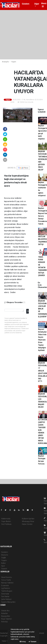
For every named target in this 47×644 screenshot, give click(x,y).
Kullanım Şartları (28, 519)
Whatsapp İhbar (28, 521)
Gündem (26, 4)
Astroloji (4, 622)
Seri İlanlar (5, 596)
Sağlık (4, 558)
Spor (3, 566)
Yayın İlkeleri (6, 521)
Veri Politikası (6, 524)
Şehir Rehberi (6, 599)
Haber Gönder (27, 524)
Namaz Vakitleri (7, 583)
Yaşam (14, 62)
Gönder (28, 311)
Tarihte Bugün (7, 591)
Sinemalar (5, 594)
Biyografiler (6, 616)
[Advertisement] (23, 35)
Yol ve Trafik (6, 580)
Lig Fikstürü (6, 588)
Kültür (4, 563)
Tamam (32, 642)
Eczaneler (5, 585)
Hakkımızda (6, 519)
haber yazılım (5, 638)
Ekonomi (5, 555)
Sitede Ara (5, 611)
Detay (23, 642)
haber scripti (40, 636)
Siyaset (4, 569)
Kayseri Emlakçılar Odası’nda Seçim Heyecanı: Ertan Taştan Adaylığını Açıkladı (42, 340)
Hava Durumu (7, 577)
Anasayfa (6, 62)
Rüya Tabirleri (6, 619)
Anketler (5, 613)
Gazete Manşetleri (8, 602)
